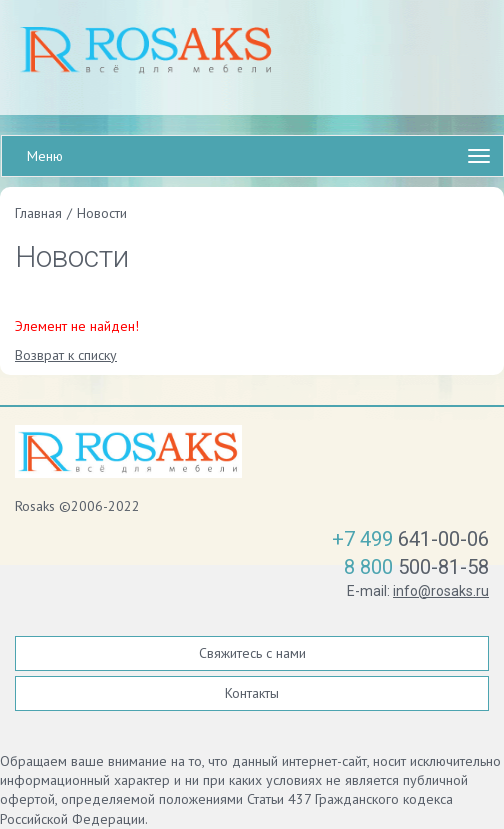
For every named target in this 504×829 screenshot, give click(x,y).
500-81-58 (416, 567)
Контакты (252, 693)
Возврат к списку (66, 355)
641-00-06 (410, 539)
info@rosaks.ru (441, 591)
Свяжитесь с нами (252, 653)
